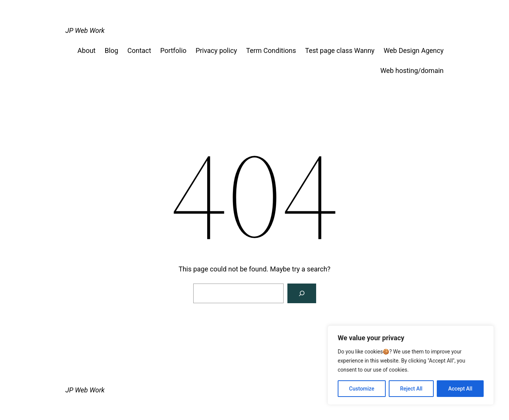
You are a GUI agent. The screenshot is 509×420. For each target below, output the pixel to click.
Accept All (460, 389)
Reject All (411, 389)
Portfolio (173, 50)
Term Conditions (271, 50)
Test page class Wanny (340, 50)
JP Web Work (85, 30)
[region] (411, 365)
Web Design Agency (414, 50)
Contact (139, 50)
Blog (112, 50)
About (87, 50)
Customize (362, 389)
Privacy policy (216, 50)
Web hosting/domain (412, 71)
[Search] (302, 293)
